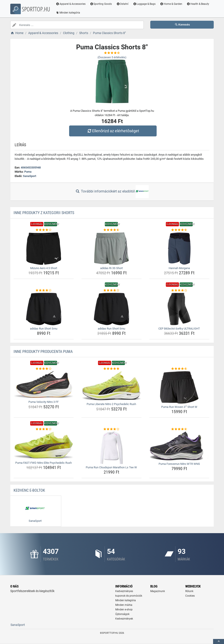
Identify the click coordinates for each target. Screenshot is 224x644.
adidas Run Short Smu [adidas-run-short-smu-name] (44, 329)
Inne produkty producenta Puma (43, 351)
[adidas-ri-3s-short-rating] (111, 230)
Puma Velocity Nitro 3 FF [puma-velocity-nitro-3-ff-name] (44, 402)
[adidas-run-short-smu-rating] (44, 290)
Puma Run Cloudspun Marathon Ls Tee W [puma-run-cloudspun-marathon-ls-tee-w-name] (111, 467)
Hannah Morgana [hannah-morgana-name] (179, 268)
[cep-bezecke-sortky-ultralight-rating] (179, 290)
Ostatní (123, 4)
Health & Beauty (199, 4)
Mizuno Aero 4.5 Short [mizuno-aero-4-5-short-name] (44, 268)
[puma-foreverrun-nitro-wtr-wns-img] (179, 446)
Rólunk (189, 591)
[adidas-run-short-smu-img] (44, 309)
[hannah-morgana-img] (179, 249)
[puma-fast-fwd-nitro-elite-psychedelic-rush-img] (44, 446)
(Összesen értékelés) (112, 57)
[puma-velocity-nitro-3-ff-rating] (44, 369)
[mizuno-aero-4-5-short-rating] (44, 230)
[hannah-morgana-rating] (179, 230)
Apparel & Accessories (72, 4)
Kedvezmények (124, 619)
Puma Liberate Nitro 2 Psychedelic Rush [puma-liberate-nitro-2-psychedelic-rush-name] (111, 404)
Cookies (190, 596)
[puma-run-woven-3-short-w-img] (179, 387)
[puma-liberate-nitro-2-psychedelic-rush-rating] (111, 369)
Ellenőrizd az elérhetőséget (113, 131)
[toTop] (219, 641)
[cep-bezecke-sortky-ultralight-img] (179, 309)
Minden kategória (69, 13)
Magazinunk (158, 591)
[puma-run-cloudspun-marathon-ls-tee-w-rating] (111, 429)
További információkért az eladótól (112, 192)
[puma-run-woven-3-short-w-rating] (179, 369)
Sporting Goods (102, 4)
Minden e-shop (124, 610)
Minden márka (124, 605)
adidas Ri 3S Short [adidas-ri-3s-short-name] (111, 268)
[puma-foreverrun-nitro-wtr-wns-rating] (179, 429)
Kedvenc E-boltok (29, 490)
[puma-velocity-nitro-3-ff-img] (44, 385)
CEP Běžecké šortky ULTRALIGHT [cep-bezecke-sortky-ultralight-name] (179, 329)
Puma (28, 172)
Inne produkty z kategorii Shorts (44, 213)
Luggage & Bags (145, 4)
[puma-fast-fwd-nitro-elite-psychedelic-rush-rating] (44, 429)
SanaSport (30, 176)
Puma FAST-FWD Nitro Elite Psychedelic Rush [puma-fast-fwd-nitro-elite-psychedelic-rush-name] (44, 463)
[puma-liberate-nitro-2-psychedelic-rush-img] (111, 386)
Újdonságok (122, 614)
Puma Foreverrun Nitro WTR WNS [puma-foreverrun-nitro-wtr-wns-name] (179, 464)
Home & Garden (172, 4)
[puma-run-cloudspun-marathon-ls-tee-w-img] (111, 448)
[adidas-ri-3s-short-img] (111, 249)
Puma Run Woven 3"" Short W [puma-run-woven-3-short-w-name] (179, 407)
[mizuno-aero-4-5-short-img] (44, 249)
